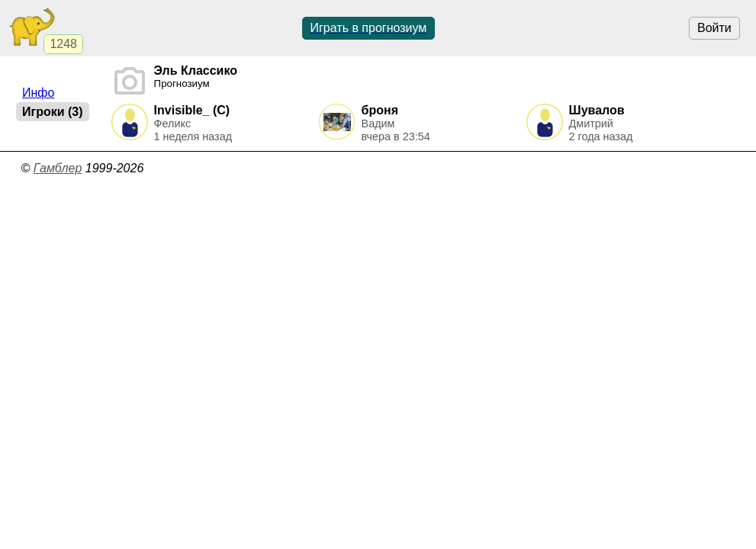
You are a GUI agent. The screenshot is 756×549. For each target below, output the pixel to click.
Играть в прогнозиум (369, 28)
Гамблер (58, 168)
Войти (714, 28)
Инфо (38, 93)
